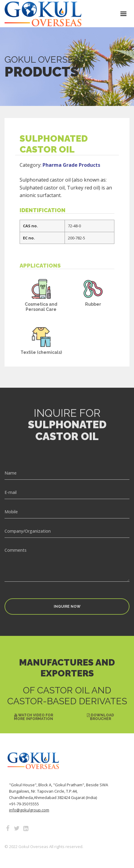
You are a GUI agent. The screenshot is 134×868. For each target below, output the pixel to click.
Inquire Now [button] (67, 607)
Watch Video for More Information (33, 717)
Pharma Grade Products (71, 173)
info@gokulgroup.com (29, 810)
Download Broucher (101, 717)
